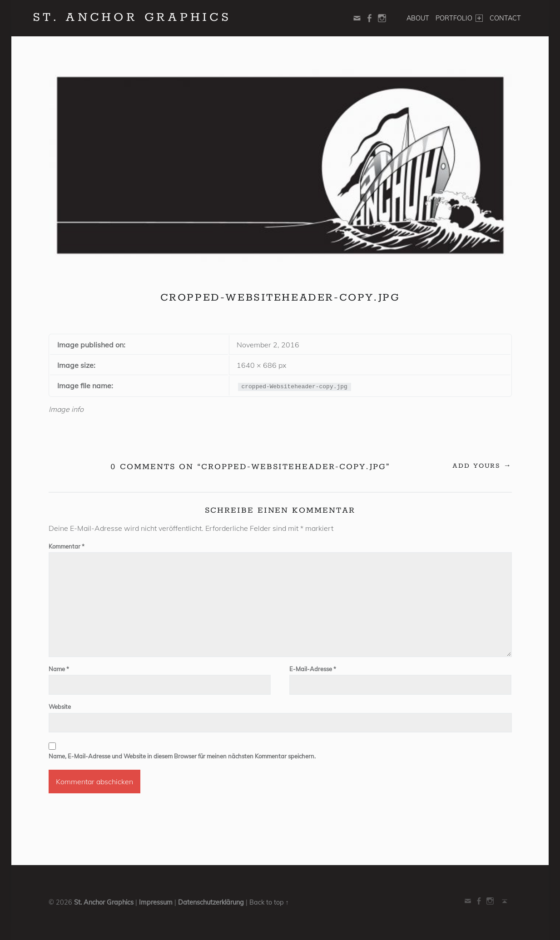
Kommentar (67, 546)
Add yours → (482, 466)
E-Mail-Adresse (313, 669)
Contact (505, 18)
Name (59, 669)
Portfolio (459, 18)
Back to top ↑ (269, 902)
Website (60, 707)
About (418, 18)
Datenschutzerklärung (211, 902)
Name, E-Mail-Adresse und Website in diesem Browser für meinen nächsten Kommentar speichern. (182, 756)
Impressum (156, 902)
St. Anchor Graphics (104, 902)
